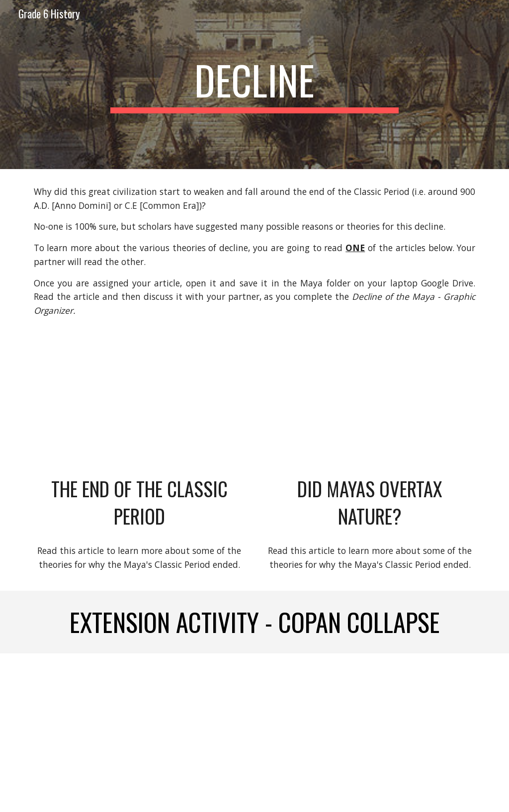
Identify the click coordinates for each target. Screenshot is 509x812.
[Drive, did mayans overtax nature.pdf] (370, 407)
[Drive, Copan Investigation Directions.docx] (139, 733)
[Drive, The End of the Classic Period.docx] (139, 407)
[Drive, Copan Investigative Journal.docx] (370, 733)
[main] (254, 85)
